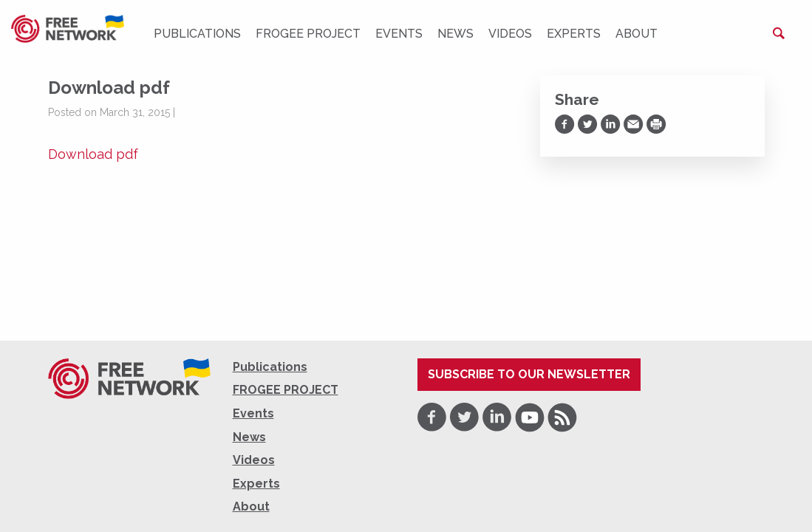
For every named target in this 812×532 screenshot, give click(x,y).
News (456, 34)
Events (399, 34)
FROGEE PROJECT (308, 34)
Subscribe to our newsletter (529, 374)
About (637, 34)
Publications (197, 34)
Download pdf (93, 154)
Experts (574, 34)
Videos (510, 34)
